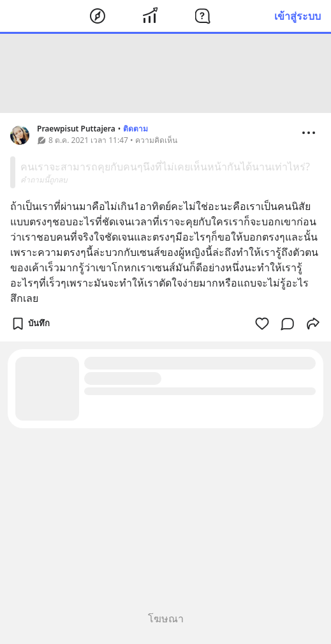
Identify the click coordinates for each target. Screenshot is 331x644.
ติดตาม (136, 129)
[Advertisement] (166, 73)
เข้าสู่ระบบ (298, 16)
